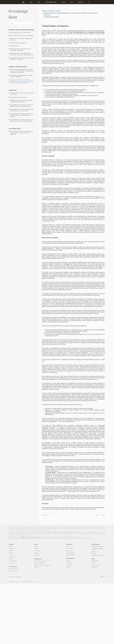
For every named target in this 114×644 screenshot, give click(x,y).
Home (31, 2)
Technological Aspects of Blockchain (20, 32)
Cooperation (81, 2)
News (39, 2)
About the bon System (51, 2)
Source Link (45, 515)
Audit (72, 2)
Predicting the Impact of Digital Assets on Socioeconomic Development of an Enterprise (22, 133)
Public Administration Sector (18, 43)
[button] (100, 515)
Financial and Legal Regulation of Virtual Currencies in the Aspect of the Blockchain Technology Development (22, 71)
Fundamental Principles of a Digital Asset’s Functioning (22, 94)
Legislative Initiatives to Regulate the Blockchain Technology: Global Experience (22, 54)
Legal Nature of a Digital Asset (19, 97)
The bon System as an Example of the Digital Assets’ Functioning (21, 101)
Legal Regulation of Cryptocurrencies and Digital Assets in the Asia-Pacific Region (22, 120)
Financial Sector (15, 46)
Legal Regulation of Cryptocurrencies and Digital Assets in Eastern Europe (22, 110)
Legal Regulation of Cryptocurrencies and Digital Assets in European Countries (22, 105)
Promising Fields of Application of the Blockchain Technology (21, 50)
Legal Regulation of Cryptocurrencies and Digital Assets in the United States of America (22, 115)
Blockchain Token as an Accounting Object (22, 35)
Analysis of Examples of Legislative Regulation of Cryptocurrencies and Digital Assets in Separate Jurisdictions (22, 81)
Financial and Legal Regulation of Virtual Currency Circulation (21, 76)
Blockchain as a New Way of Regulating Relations (21, 39)
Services (63, 2)
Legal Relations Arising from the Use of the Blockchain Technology (22, 58)
